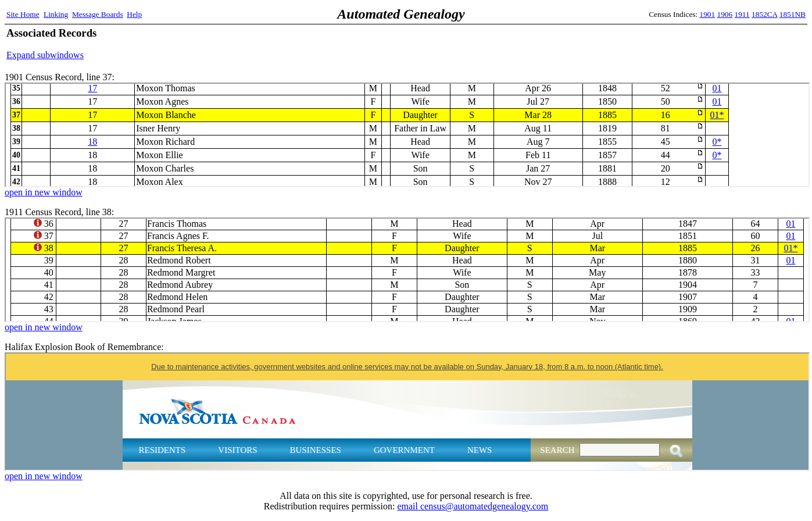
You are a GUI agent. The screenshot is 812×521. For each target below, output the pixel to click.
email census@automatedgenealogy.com (473, 506)
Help (134, 14)
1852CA (764, 14)
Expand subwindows (45, 55)
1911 (742, 14)
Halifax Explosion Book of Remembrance (407, 412)
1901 (708, 14)
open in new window (44, 192)
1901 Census (407, 135)
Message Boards (98, 14)
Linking (56, 14)
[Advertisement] (670, 44)
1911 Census (407, 270)
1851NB (793, 14)
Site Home (23, 14)
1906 (725, 14)
